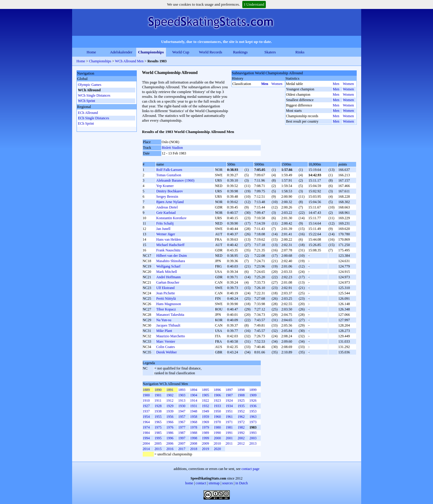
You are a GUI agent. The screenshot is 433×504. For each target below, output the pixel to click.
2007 (182, 443)
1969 (205, 422)
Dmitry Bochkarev (170, 191)
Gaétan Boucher (168, 282)
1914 (194, 401)
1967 (182, 422)
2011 (229, 443)
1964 (146, 422)
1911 (158, 401)
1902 (170, 395)
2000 (217, 438)
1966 (170, 422)
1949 (205, 411)
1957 (182, 417)
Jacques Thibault (168, 325)
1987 (182, 433)
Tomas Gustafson (169, 175)
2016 (170, 449)
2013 (253, 443)
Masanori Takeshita (170, 315)
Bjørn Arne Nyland (170, 202)
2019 (205, 449)
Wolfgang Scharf (168, 266)
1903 (182, 395)
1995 (158, 438)
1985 (158, 433)
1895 (205, 390)
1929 (170, 406)
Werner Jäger (166, 234)
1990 (217, 433)
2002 (241, 438)
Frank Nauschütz (168, 250)
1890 (158, 390)
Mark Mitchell (167, 272)
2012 (241, 443)
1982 (241, 427)
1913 (182, 401)
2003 (253, 438)
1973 (253, 422)
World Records (210, 52)
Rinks (300, 52)
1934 (229, 406)
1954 (146, 417)
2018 (194, 449)
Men (265, 84)
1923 (217, 401)
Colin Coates (165, 347)
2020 (217, 449)
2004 (146, 443)
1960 (217, 417)
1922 (205, 401)
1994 (146, 438)
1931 (194, 406)
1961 (229, 417)
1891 (170, 390)
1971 (229, 422)
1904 (194, 395)
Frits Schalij (165, 223)
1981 (229, 427)
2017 (182, 449)
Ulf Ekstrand (165, 288)
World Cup (181, 52)
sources (227, 483)
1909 (253, 395)
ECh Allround (88, 113)
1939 (170, 411)
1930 (182, 406)
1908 (241, 395)
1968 (194, 422)
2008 (194, 443)
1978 (194, 427)
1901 (158, 395)
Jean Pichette (166, 293)
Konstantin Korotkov (171, 218)
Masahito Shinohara (170, 261)
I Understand (254, 4)
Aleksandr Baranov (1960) (175, 180)
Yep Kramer (165, 186)
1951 (229, 411)
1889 (146, 390)
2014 (146, 449)
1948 (194, 411)
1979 (205, 427)
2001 (229, 438)
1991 (229, 433)
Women (277, 84)
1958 (194, 417)
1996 (170, 438)
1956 (170, 417)
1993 (253, 433)
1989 (205, 433)
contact (201, 483)
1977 (182, 427)
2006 (170, 443)
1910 (146, 401)
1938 (158, 411)
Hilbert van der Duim (172, 256)
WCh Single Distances (94, 95)
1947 (182, 411)
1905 (205, 395)
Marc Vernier (166, 341)
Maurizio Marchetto (170, 336)
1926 (253, 401)
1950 (217, 411)
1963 (253, 417)
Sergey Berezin (167, 197)
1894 (194, 390)
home (189, 483)
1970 (217, 422)
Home (91, 52)
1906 (217, 395)
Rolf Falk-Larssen (169, 170)
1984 (146, 433)
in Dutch (242, 483)
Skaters (270, 52)
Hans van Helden (169, 239)
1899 (253, 390)
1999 (205, 438)
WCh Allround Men (129, 61)
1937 (146, 411)
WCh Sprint (87, 101)
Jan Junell (163, 229)
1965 (158, 422)
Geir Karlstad (166, 213)
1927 (146, 406)
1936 (253, 406)
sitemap (214, 483)
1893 (182, 390)
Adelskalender (121, 52)
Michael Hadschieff (170, 245)
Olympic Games (90, 85)
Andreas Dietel (167, 207)
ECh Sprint (86, 123)
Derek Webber (166, 352)
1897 (229, 390)
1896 (217, 390)
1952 (241, 411)
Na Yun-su (164, 320)
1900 (146, 395)
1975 (158, 427)
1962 (241, 417)
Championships (151, 52)
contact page (250, 469)
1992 (241, 433)
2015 (158, 449)
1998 (194, 438)
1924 (229, 401)
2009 (205, 443)
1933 (217, 406)
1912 (170, 401)
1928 (158, 406)
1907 (229, 395)
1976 (170, 427)
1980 (217, 427)
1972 (241, 422)
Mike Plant (164, 331)
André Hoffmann (168, 277)
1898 (241, 390)
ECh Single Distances (94, 118)
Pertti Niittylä (166, 299)
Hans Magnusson (169, 304)
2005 (158, 443)
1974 (146, 427)
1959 (205, 417)
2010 (217, 443)
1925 (241, 401)
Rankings (240, 52)
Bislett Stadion (172, 148)
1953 (253, 411)
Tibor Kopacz (166, 309)
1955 (158, 417)
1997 (182, 438)
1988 (194, 433)
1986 (170, 433)
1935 (241, 406)
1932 (205, 406)
